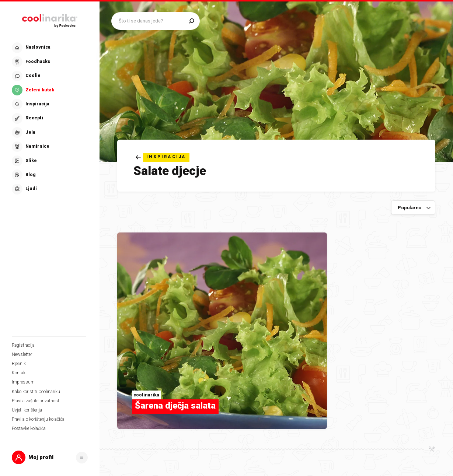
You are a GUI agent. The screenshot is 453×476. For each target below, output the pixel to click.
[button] (50, 457)
